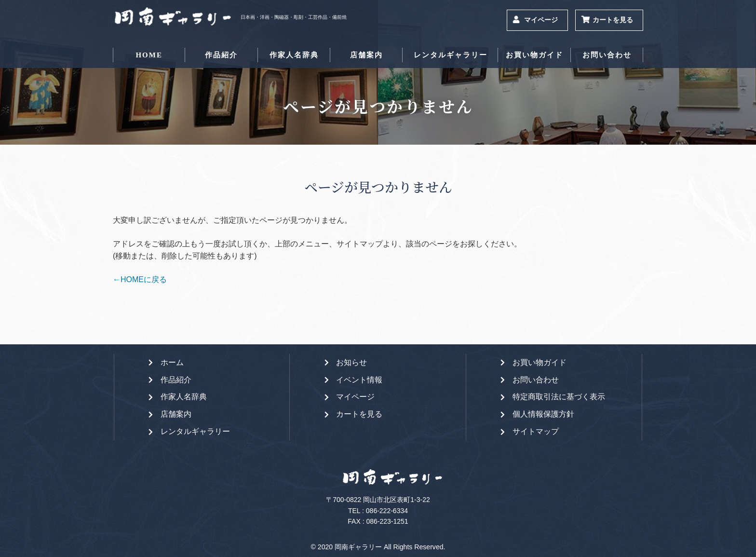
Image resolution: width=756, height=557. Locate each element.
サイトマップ (536, 431)
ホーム (172, 362)
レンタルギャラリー (451, 55)
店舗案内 (366, 55)
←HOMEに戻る (140, 279)
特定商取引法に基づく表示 (559, 397)
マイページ (541, 20)
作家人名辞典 (294, 55)
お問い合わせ (607, 55)
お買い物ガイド (534, 55)
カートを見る (613, 20)
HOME (149, 55)
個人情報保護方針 (543, 414)
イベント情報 (359, 380)
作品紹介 (221, 55)
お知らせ (351, 362)
